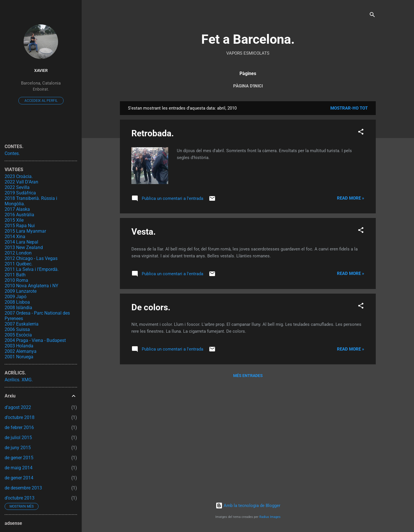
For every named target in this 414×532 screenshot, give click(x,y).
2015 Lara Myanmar (25, 231)
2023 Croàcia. (19, 176)
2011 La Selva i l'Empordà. (32, 269)
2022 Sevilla (17, 187)
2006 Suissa (17, 329)
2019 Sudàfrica (20, 193)
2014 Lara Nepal (21, 242)
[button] (361, 133)
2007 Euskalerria (22, 324)
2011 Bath (15, 275)
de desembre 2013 (23, 488)
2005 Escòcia (18, 335)
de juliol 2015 (18, 438)
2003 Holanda (19, 346)
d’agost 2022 (18, 407)
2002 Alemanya (21, 351)
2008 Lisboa (17, 302)
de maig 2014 (19, 468)
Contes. (12, 153)
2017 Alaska (17, 209)
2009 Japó (16, 297)
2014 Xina (15, 237)
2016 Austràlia (19, 215)
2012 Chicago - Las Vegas (31, 258)
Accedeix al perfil (41, 101)
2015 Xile (14, 220)
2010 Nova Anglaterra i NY (31, 286)
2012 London (18, 253)
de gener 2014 (19, 478)
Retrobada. (153, 133)
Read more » (351, 198)
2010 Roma (16, 280)
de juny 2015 (18, 448)
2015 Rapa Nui (20, 226)
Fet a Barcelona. (248, 39)
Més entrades (248, 376)
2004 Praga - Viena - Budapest (35, 340)
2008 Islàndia (18, 308)
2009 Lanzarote (21, 291)
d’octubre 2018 (20, 417)
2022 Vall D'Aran (21, 182)
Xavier (41, 70)
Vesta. (144, 232)
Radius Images (270, 517)
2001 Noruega (19, 357)
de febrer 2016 (19, 427)
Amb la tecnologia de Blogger (248, 506)
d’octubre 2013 (20, 498)
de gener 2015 (19, 458)
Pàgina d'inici (248, 86)
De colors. (151, 307)
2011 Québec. (19, 264)
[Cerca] (372, 16)
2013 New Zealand (24, 247)
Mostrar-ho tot (349, 108)
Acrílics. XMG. (19, 380)
